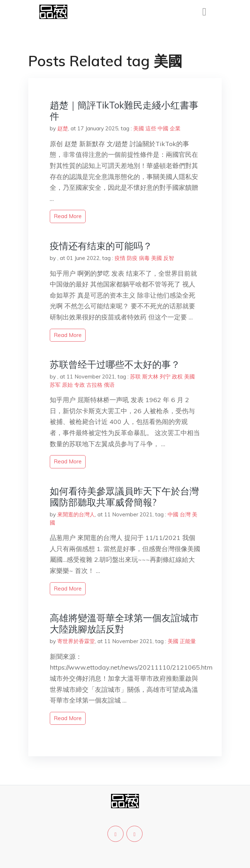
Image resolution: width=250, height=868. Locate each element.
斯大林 (150, 377)
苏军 (55, 385)
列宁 (165, 377)
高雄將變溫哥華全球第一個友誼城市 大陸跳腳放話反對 (129, 623)
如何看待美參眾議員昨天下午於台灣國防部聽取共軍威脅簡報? (124, 497)
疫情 (120, 258)
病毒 (144, 258)
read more (68, 216)
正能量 (188, 641)
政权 (177, 377)
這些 (151, 128)
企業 (175, 128)
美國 (139, 128)
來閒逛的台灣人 (76, 514)
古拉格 (94, 385)
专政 (80, 385)
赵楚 (63, 128)
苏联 (135, 377)
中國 (163, 128)
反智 (169, 258)
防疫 (132, 258)
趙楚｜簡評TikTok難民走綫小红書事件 (124, 111)
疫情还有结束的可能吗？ (101, 246)
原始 (67, 385)
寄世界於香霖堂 (76, 641)
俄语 (109, 385)
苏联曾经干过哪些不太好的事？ (115, 364)
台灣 (185, 514)
